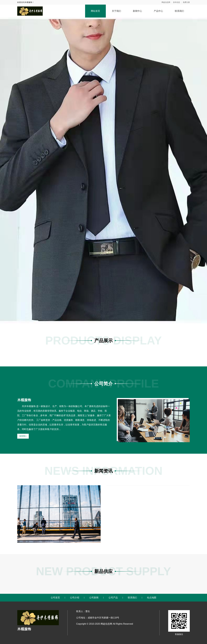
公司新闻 (94, 598)
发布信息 (177, 2)
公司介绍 (75, 598)
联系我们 (179, 11)
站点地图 (152, 598)
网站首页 (95, 11)
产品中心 (158, 11)
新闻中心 (137, 11)
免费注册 (186, 2)
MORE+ (23, 436)
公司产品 (113, 598)
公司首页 (55, 598)
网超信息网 (166, 2)
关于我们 (116, 11)
